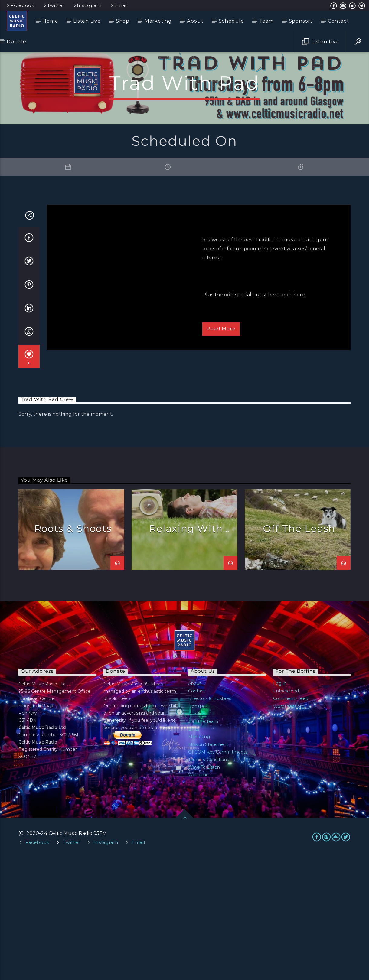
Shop (123, 21)
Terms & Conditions (209, 882)
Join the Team (203, 844)
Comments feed (291, 821)
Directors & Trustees (210, 821)
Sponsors (301, 21)
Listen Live (87, 21)
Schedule (231, 21)
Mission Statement (208, 867)
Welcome (198, 897)
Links (194, 851)
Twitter (54, 5)
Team (266, 21)
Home (50, 21)
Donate (16, 42)
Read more (221, 451)
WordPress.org (289, 829)
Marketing (158, 21)
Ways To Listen (204, 889)
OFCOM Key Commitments (218, 874)
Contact (338, 21)
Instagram (87, 5)
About (195, 21)
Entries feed (286, 813)
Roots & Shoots (73, 651)
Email (119, 5)
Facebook (20, 5)
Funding (197, 836)
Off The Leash (299, 651)
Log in (280, 806)
